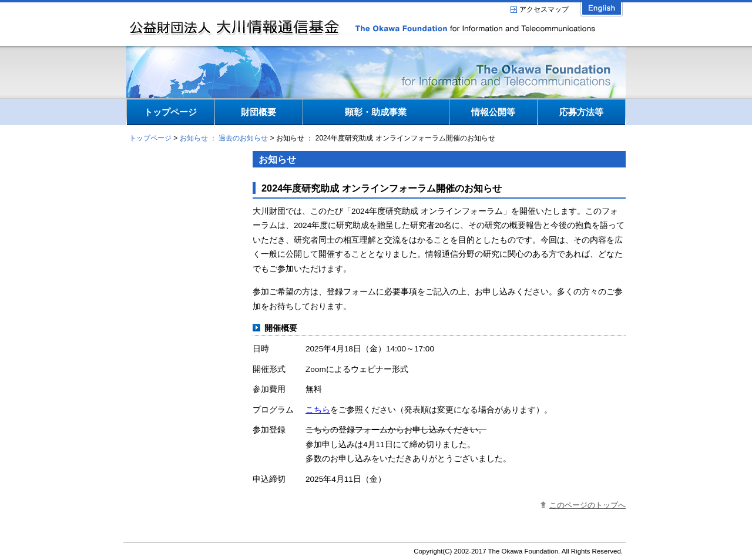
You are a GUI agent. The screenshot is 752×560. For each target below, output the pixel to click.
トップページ (150, 138)
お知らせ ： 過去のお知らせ (224, 138)
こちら (318, 410)
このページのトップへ (587, 505)
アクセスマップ (544, 9)
